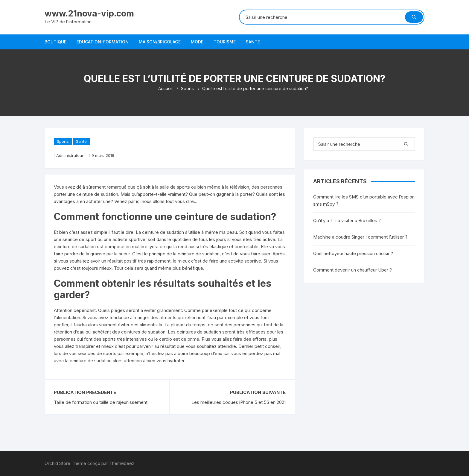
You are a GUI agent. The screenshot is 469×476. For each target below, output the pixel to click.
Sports (63, 141)
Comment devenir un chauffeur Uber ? (352, 270)
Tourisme (225, 42)
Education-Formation (103, 42)
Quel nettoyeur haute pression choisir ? (353, 253)
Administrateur (70, 155)
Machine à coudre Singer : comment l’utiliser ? (360, 237)
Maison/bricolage (160, 42)
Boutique (55, 42)
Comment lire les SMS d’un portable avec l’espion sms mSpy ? (364, 200)
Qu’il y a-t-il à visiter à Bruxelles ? (347, 220)
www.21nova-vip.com (89, 13)
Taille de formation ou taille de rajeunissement (101, 402)
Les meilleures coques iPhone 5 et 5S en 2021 (239, 402)
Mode (197, 42)
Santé (253, 42)
